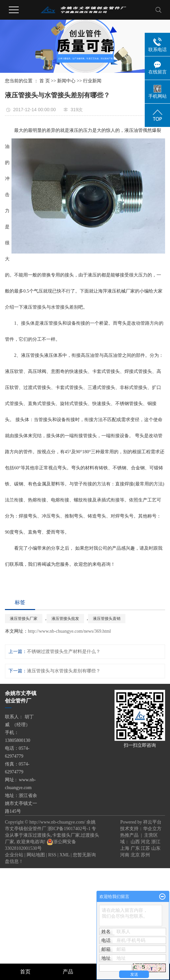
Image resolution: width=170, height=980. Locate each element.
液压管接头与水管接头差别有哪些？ (64, 671)
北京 (135, 855)
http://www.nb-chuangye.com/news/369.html (69, 631)
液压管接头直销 (107, 619)
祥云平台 (152, 822)
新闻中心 (66, 81)
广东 (135, 848)
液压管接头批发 (65, 619)
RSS (52, 855)
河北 (145, 842)
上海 (125, 848)
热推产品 (129, 835)
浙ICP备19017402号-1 (69, 829)
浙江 (156, 842)
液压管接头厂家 (24, 619)
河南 (125, 855)
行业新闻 (92, 81)
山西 (135, 842)
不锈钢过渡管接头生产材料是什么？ (64, 652)
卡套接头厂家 (66, 835)
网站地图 (36, 855)
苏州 (145, 855)
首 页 (45, 81)
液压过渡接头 (37, 835)
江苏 (145, 848)
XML (64, 855)
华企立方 (152, 829)
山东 (156, 848)
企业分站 (14, 855)
